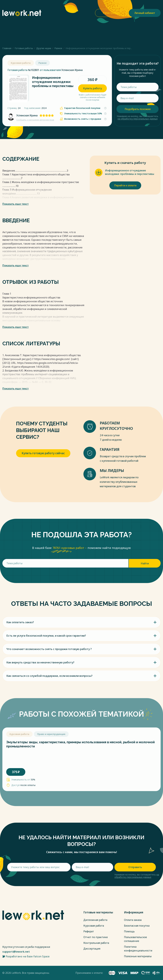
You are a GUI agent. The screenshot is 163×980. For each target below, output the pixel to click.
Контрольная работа (96, 943)
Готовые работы (24, 48)
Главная (7, 48)
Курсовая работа (94, 926)
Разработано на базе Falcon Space (26, 956)
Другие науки (44, 48)
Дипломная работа (95, 920)
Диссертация (92, 949)
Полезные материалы (138, 956)
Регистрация (111, 13)
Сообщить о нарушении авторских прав (35, 120)
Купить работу (92, 88)
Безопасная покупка (137, 926)
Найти (145, 563)
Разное (58, 48)
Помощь (129, 931)
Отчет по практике (96, 937)
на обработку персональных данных (138, 119)
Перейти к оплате (125, 185)
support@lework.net (16, 952)
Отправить (135, 867)
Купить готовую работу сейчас (43, 453)
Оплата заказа (133, 920)
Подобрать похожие (138, 109)
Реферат (89, 931)
